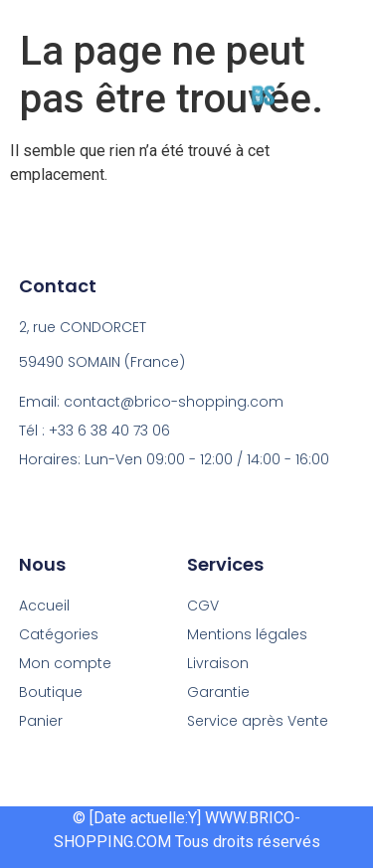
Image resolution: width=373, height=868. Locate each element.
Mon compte (65, 663)
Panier (41, 721)
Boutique (51, 692)
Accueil (44, 606)
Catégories (59, 634)
